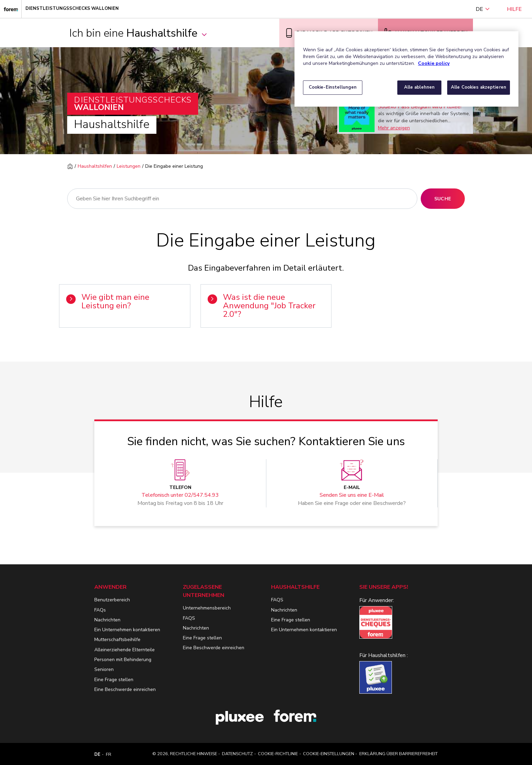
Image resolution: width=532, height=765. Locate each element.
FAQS (189, 618)
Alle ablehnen (420, 87)
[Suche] (242, 199)
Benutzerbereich (112, 600)
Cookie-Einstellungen (329, 754)
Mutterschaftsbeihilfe (117, 640)
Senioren (104, 669)
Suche (443, 199)
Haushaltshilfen (95, 166)
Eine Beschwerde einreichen (125, 689)
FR (109, 754)
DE (483, 9)
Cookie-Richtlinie (278, 754)
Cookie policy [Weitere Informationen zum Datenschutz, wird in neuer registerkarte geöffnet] (434, 63)
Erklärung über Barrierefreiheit (398, 754)
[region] (406, 69)
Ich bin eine (138, 33)
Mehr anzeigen (394, 128)
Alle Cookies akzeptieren (479, 87)
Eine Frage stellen (114, 680)
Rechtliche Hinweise (194, 754)
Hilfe (514, 9)
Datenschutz (237, 754)
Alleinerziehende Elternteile (125, 650)
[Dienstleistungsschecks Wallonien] (11, 9)
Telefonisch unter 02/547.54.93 (180, 495)
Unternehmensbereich (207, 608)
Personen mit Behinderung (123, 660)
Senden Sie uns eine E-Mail (352, 495)
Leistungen (129, 166)
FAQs (100, 610)
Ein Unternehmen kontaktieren (127, 630)
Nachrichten (107, 620)
